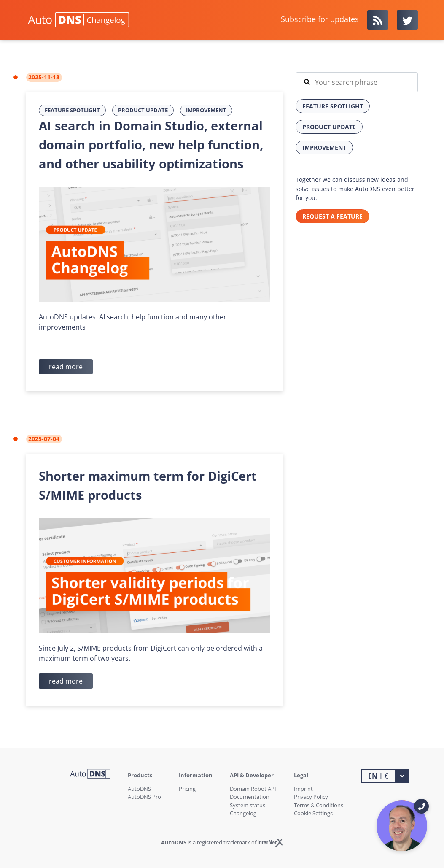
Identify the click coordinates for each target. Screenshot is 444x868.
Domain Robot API (253, 789)
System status (248, 805)
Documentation (250, 797)
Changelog (243, 813)
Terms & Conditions (319, 805)
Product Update (143, 110)
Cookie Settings (313, 813)
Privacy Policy (311, 797)
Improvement (206, 110)
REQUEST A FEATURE (332, 216)
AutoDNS (139, 789)
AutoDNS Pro (144, 797)
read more (66, 367)
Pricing (187, 789)
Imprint (303, 789)
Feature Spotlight (72, 110)
